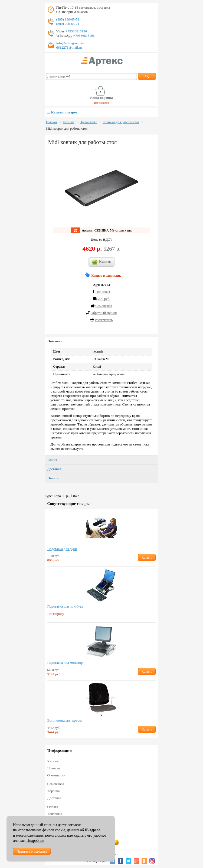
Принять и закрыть (32, 851)
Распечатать (104, 320)
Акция (52, 460)
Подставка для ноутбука (65, 606)
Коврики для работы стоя (121, 122)
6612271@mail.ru (69, 47)
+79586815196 (76, 31)
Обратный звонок (104, 313)
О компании (56, 775)
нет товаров (102, 103)
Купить (101, 262)
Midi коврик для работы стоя (67, 129)
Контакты (55, 814)
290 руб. (104, 299)
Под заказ (102, 292)
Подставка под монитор (65, 663)
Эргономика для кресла (65, 720)
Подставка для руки (62, 549)
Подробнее (35, 841)
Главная (52, 122)
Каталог (69, 122)
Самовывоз (56, 784)
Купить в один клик (106, 276)
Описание (55, 341)
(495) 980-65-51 (68, 19)
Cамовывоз (104, 306)
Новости (54, 768)
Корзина (54, 791)
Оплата (53, 478)
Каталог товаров (63, 112)
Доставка (54, 469)
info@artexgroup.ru (70, 43)
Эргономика (88, 122)
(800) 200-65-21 (68, 24)
